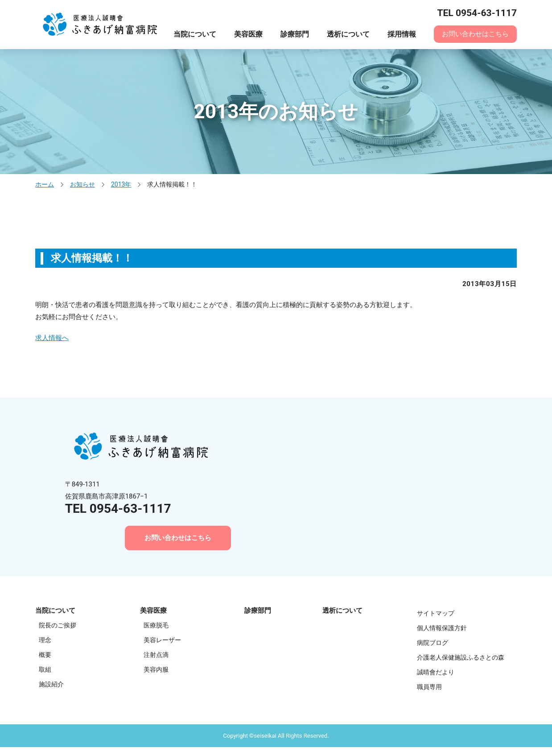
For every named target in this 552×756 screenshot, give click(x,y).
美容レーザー (162, 640)
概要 (45, 655)
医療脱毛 (156, 625)
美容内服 (156, 669)
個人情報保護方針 (442, 628)
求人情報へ (52, 338)
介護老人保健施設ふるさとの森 (461, 657)
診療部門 (295, 34)
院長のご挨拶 (58, 625)
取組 (45, 669)
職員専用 (429, 687)
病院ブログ (433, 643)
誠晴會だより (436, 672)
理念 (45, 640)
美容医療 (248, 34)
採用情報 (402, 34)
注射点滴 (156, 655)
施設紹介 (51, 684)
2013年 (121, 184)
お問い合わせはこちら (475, 34)
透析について (348, 34)
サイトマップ (436, 613)
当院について (195, 34)
